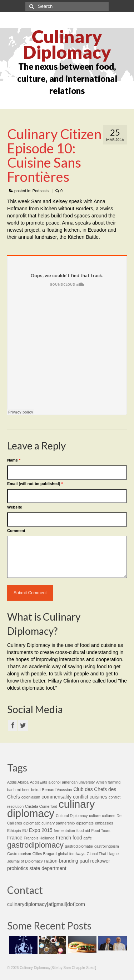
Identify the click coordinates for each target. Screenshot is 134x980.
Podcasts (41, 191)
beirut (36, 790)
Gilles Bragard (45, 854)
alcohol (55, 782)
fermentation (64, 831)
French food (69, 838)
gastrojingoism (107, 846)
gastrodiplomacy (35, 845)
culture (95, 816)
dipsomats (85, 823)
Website (15, 507)
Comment (16, 531)
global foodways (71, 854)
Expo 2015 (41, 830)
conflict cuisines (90, 797)
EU (25, 831)
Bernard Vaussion (57, 790)
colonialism (31, 797)
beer (26, 790)
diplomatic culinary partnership (49, 823)
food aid (83, 831)
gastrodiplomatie (79, 846)
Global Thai (96, 854)
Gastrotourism (19, 854)
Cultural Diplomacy (72, 816)
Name (14, 460)
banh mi (14, 790)
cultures (108, 816)
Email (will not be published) (35, 484)
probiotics (18, 868)
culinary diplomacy (51, 809)
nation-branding (61, 861)
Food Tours (101, 831)
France (15, 838)
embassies (104, 823)
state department (48, 868)
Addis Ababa (18, 782)
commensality (56, 797)
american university (78, 782)
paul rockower (95, 861)
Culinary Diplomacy (67, 44)
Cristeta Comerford (41, 806)
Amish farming (108, 782)
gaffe (88, 838)
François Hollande (39, 838)
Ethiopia (14, 831)
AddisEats (39, 782)
